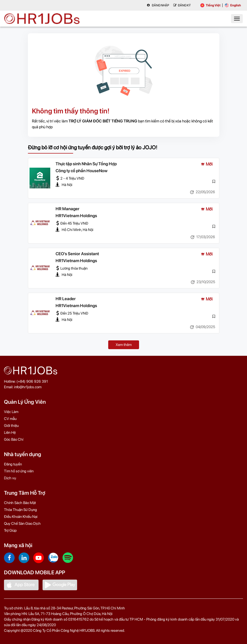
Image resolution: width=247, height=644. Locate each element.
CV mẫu (10, 419)
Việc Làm (11, 412)
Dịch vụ (10, 478)
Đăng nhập (158, 5)
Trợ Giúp (10, 530)
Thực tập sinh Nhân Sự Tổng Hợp (86, 164)
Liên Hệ (10, 432)
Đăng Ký (182, 5)
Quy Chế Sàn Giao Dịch (22, 523)
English (233, 5)
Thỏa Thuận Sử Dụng (20, 510)
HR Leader (66, 299)
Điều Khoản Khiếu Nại (21, 517)
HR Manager (68, 209)
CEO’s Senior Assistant (77, 254)
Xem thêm (124, 345)
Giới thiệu (11, 426)
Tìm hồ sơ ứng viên (19, 471)
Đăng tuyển (13, 464)
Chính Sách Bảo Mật (20, 503)
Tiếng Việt (210, 5)
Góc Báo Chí (14, 439)
